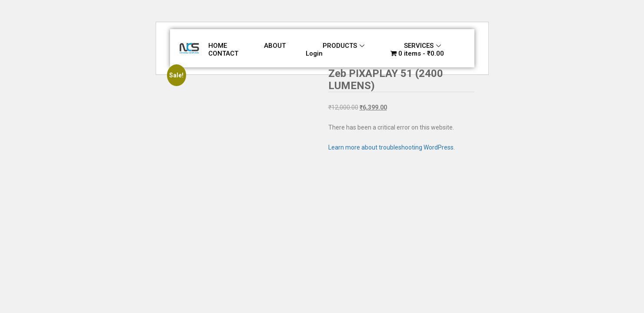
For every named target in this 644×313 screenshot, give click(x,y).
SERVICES (422, 46)
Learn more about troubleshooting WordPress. (392, 147)
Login (314, 53)
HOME (218, 46)
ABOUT (275, 46)
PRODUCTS (344, 46)
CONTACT (223, 53)
